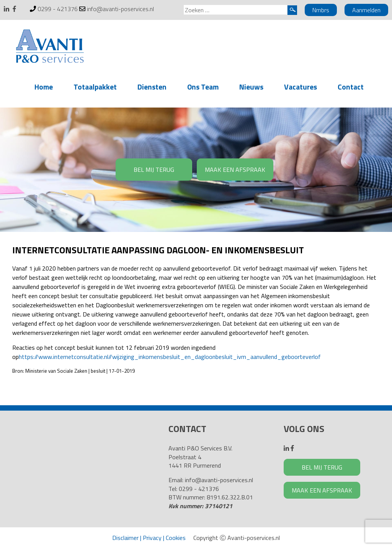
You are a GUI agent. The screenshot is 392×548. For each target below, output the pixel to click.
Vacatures (301, 87)
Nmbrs (321, 10)
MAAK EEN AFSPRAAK (235, 170)
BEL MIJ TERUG (154, 170)
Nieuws (251, 87)
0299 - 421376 (58, 9)
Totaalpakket (95, 87)
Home (44, 87)
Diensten (152, 87)
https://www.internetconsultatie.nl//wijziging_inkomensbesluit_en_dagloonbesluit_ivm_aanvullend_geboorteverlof (170, 357)
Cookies (176, 538)
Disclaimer (125, 538)
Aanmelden (366, 10)
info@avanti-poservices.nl (120, 9)
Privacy (152, 538)
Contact (351, 87)
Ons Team (203, 87)
